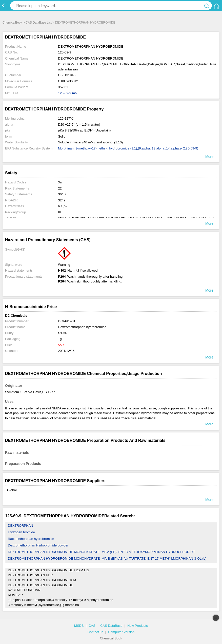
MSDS (79, 626)
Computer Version (121, 632)
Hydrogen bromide (21, 532)
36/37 (62, 194)
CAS (92, 626)
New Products (138, 626)
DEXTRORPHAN (21, 526)
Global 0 (13, 490)
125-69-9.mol (68, 93)
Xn (60, 182)
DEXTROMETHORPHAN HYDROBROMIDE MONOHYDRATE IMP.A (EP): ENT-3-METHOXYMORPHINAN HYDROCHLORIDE (101, 552)
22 (60, 188)
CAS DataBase (111, 626)
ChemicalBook (12, 23)
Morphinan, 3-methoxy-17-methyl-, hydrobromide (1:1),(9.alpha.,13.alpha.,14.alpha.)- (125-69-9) (128, 148)
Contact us (95, 632)
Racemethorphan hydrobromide (31, 539)
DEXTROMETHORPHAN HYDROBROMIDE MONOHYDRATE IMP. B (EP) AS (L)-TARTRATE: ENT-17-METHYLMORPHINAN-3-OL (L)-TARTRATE (108, 562)
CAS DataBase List (39, 23)
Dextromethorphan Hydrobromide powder (38, 545)
